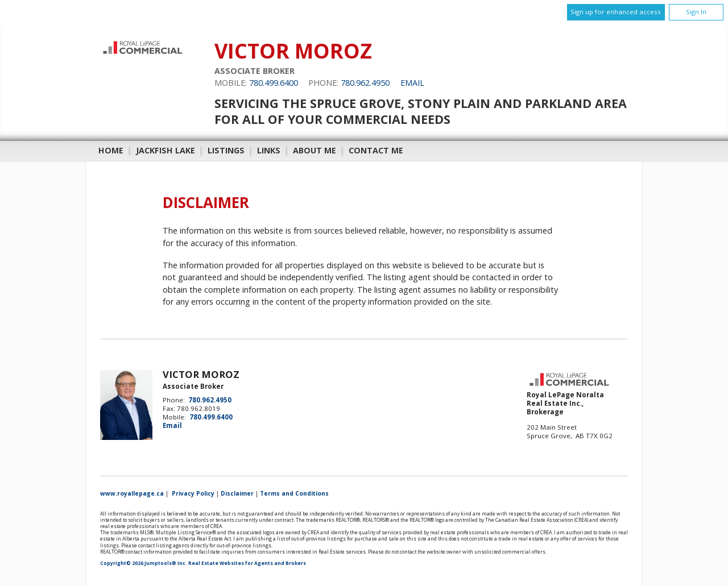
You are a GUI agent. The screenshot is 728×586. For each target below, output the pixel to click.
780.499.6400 (274, 83)
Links (269, 150)
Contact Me (376, 150)
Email (412, 83)
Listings (226, 150)
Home (111, 150)
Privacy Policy (193, 493)
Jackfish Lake (166, 150)
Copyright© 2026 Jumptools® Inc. (144, 563)
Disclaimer (237, 493)
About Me (315, 150)
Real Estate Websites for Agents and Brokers (247, 563)
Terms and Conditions (294, 493)
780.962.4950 (365, 83)
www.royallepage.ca (132, 493)
